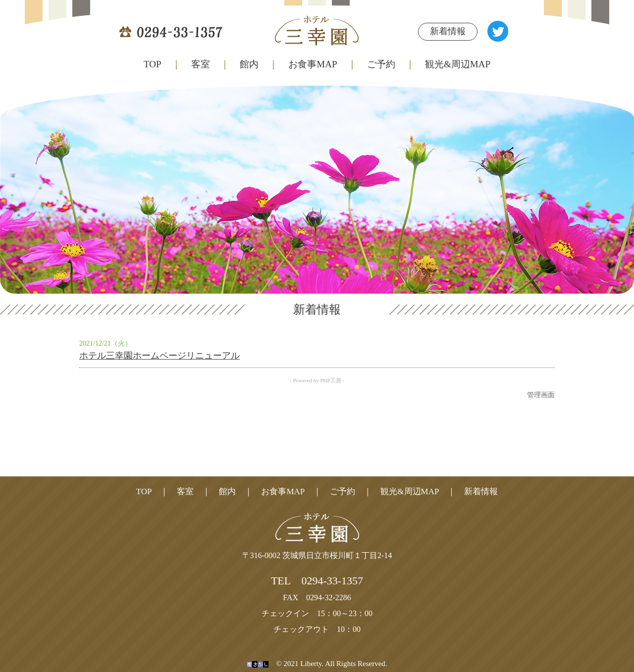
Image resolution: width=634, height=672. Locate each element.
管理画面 (541, 395)
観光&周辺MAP (410, 491)
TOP (153, 64)
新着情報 (448, 31)
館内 (249, 64)
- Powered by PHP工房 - (317, 381)
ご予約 (381, 64)
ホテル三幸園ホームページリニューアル (159, 356)
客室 (201, 64)
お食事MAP (313, 64)
